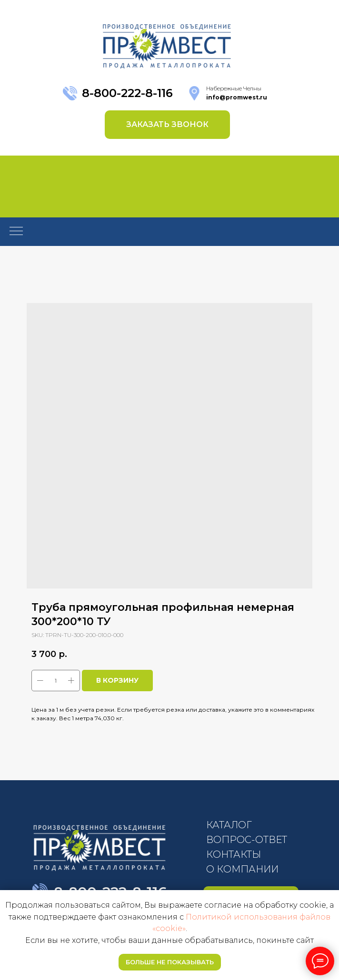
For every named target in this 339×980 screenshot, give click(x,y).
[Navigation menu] (16, 232)
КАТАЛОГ (229, 825)
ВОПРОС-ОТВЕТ (247, 840)
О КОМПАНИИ (242, 869)
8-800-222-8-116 (127, 93)
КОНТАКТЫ (234, 854)
